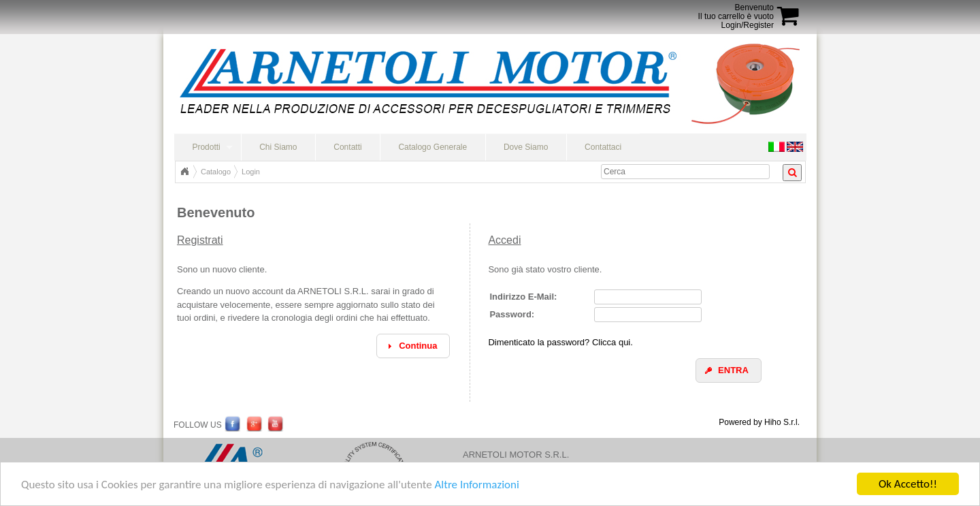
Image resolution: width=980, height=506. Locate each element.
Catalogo (216, 172)
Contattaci (603, 147)
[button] (413, 346)
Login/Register (748, 25)
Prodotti (206, 147)
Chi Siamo (278, 147)
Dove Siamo (526, 147)
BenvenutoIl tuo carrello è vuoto (736, 12)
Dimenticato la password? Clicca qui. (560, 342)
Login (251, 172)
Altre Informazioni (476, 485)
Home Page (184, 172)
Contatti (347, 147)
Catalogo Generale (432, 147)
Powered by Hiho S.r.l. (759, 422)
